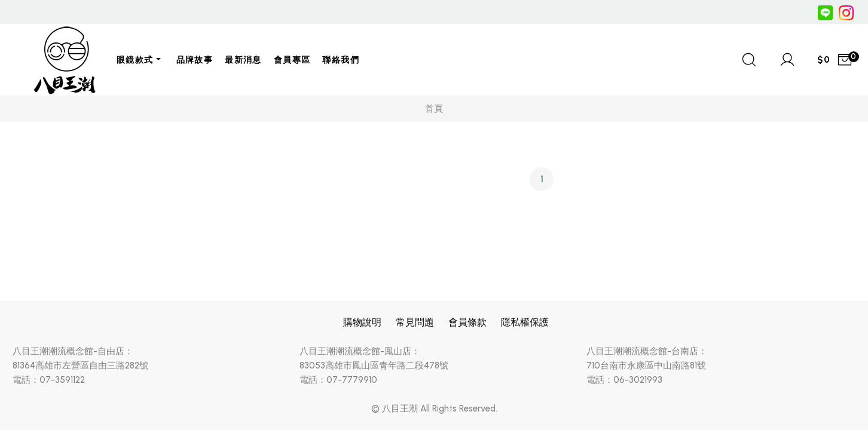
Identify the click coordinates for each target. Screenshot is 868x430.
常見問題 (415, 322)
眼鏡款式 (135, 60)
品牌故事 (195, 60)
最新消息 (243, 60)
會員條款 (467, 322)
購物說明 (362, 322)
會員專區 (292, 60)
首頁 (434, 109)
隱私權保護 (525, 322)
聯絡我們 (341, 60)
